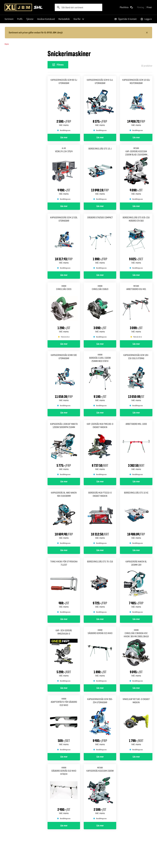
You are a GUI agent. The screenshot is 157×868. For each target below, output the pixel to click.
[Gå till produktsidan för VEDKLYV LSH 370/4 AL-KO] (64, 174)
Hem (7, 44)
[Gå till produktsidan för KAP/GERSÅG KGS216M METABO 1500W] (100, 793)
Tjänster (30, 19)
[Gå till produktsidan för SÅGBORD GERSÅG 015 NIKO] (100, 655)
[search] (79, 7)
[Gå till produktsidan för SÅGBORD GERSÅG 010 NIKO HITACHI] (64, 793)
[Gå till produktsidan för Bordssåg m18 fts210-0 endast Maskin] (100, 518)
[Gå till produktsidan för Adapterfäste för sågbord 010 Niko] (64, 724)
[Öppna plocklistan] (127, 7)
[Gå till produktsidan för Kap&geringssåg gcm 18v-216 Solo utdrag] (136, 380)
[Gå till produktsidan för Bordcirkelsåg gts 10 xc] (136, 518)
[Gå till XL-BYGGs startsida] (28, 7)
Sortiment (9, 19)
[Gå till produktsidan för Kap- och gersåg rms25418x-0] (64, 655)
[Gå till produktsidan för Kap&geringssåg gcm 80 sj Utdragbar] (64, 105)
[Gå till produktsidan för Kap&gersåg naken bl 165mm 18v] (136, 587)
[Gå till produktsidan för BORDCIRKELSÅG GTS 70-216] (100, 587)
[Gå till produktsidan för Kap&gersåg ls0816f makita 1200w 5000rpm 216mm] (64, 449)
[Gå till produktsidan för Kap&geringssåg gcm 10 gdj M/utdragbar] (136, 105)
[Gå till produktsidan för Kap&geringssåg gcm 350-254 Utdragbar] (100, 724)
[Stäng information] (147, 33)
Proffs (20, 19)
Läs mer (64, 137)
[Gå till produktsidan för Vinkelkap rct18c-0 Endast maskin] (136, 724)
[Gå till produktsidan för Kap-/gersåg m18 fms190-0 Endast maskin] (100, 449)
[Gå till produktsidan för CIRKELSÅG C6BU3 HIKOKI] (100, 311)
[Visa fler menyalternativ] (79, 19)
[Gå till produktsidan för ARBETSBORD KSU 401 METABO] (136, 311)
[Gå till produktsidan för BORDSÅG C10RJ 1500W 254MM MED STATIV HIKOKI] (100, 380)
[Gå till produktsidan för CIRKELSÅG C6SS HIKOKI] (64, 311)
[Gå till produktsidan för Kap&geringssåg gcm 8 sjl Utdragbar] (100, 105)
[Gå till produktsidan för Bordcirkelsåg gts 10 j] (100, 174)
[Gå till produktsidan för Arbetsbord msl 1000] (136, 449)
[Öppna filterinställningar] (58, 65)
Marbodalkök (64, 19)
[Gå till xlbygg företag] (141, 7)
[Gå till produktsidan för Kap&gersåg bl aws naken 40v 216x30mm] (64, 518)
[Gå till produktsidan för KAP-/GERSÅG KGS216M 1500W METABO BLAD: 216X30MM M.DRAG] (136, 174)
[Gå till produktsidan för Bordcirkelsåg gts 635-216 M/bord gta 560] (136, 242)
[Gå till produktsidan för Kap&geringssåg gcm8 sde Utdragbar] (64, 380)
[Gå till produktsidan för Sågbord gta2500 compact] (100, 242)
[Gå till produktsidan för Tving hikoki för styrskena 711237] (64, 587)
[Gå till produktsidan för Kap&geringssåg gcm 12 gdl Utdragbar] (64, 242)
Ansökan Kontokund (46, 19)
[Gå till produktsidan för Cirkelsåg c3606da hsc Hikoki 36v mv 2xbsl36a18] (136, 655)
